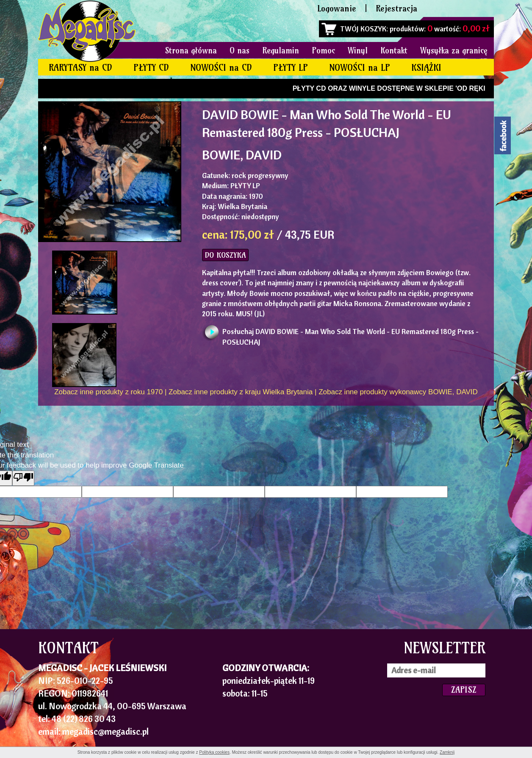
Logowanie (337, 8)
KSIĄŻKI (426, 68)
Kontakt (394, 50)
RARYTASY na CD (80, 68)
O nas (240, 50)
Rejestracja (396, 8)
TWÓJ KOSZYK (363, 29)
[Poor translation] (23, 478)
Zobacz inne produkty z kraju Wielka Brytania (241, 392)
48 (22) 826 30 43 (84, 719)
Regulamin (281, 50)
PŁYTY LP (291, 68)
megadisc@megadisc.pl (105, 731)
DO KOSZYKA (225, 255)
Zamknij (447, 752)
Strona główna (191, 50)
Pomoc (323, 50)
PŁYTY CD (151, 68)
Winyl (358, 50)
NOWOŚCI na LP (360, 68)
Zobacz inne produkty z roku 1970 (108, 392)
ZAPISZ (464, 690)
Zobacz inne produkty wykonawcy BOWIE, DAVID (398, 392)
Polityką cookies (214, 752)
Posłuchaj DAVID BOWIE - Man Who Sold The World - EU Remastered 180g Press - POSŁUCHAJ (351, 334)
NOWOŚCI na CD (221, 68)
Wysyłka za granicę (454, 50)
